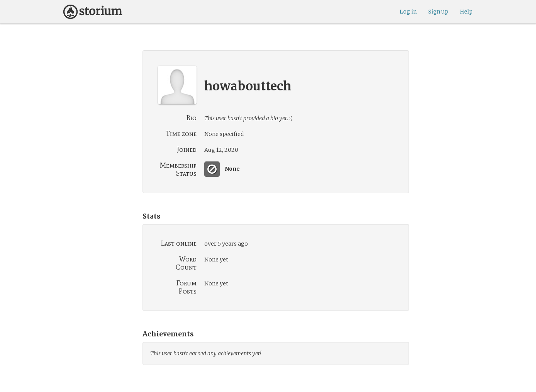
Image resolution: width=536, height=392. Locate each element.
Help (466, 12)
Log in (408, 12)
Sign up (438, 12)
